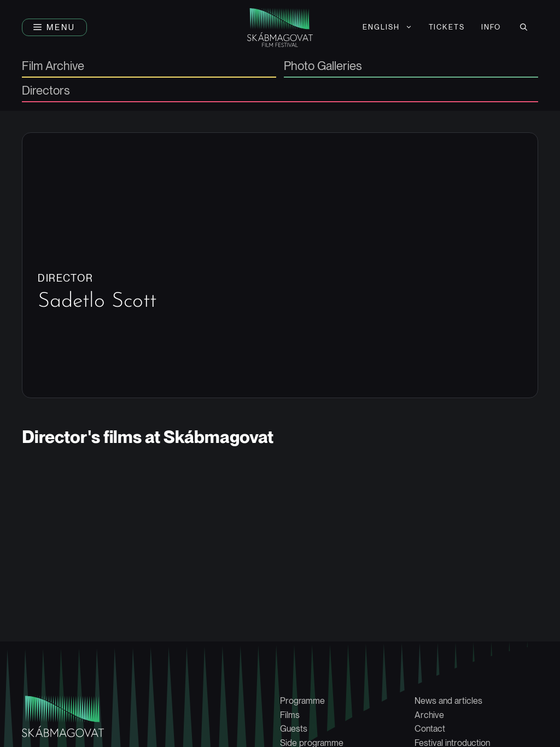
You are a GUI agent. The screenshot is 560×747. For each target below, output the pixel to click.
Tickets (447, 27)
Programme (302, 701)
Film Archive (53, 66)
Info (491, 27)
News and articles (448, 701)
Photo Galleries (323, 66)
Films (290, 715)
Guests (294, 729)
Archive (429, 715)
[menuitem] (387, 27)
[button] (54, 27)
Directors (46, 91)
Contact (430, 729)
